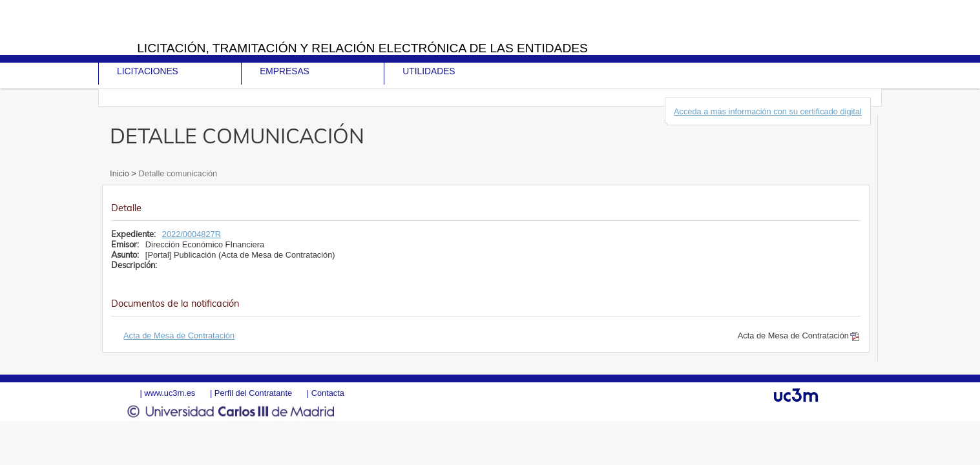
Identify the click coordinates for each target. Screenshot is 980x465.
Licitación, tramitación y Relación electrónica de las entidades (362, 48)
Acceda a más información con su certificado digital (768, 111)
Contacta (328, 393)
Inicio (120, 173)
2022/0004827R (192, 234)
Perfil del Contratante (253, 393)
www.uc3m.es (170, 393)
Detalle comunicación (177, 173)
